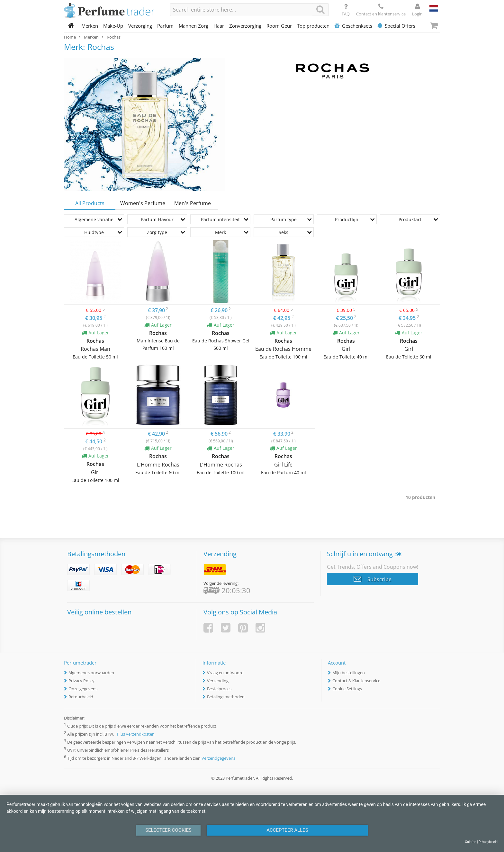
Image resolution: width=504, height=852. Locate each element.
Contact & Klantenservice (356, 681)
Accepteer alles (287, 830)
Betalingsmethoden (226, 697)
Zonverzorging (245, 26)
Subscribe (373, 579)
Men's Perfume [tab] (193, 203)
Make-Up (113, 26)
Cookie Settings (347, 689)
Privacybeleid (488, 842)
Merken (90, 26)
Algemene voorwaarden (91, 673)
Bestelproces (219, 689)
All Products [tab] (90, 203)
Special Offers (396, 26)
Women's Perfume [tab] (143, 203)
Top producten (313, 26)
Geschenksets (353, 26)
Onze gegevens (83, 689)
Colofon (470, 842)
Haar (219, 26)
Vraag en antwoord (225, 673)
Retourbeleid (81, 697)
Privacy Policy (81, 681)
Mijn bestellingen (349, 673)
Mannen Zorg (194, 26)
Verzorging (140, 26)
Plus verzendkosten (136, 734)
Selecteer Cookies (168, 830)
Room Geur (279, 26)
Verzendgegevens (218, 758)
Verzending (218, 681)
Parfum (165, 26)
